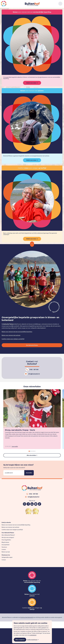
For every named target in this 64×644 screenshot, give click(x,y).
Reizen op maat (6, 552)
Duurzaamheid (5, 545)
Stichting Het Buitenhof (27, 617)
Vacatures (4, 547)
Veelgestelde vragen (7, 557)
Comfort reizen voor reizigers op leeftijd (13, 339)
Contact (4, 549)
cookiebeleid (33, 635)
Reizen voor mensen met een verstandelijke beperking (17, 332)
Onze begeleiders (6, 540)
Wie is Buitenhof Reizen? (8, 535)
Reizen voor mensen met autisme (11, 335)
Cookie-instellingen (32, 640)
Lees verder (15, 446)
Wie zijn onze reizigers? (8, 537)
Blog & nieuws (5, 542)
